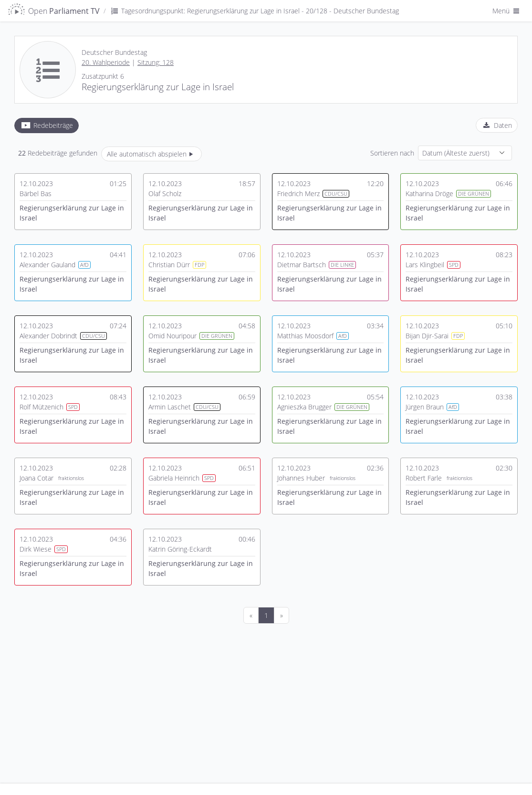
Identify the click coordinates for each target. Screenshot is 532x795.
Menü (507, 11)
